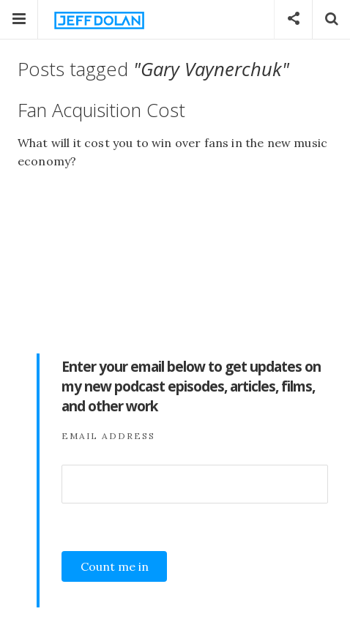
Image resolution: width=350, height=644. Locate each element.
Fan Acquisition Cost (101, 110)
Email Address (108, 436)
